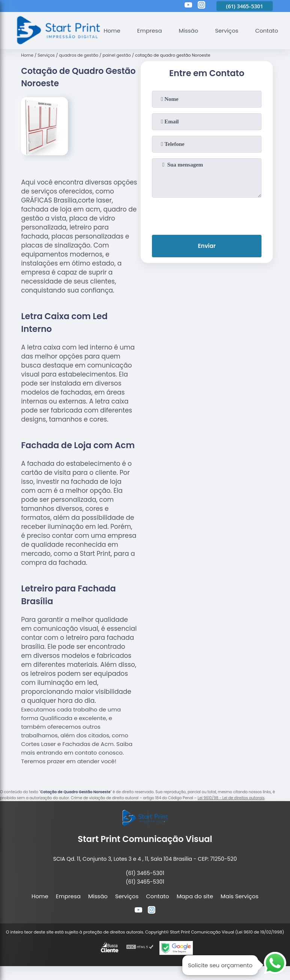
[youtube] (188, 6)
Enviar (207, 246)
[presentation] (207, 215)
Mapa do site (195, 896)
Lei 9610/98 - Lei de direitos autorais (231, 798)
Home (112, 31)
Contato (267, 31)
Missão (189, 31)
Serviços (227, 31)
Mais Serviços (240, 896)
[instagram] (201, 6)
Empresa (150, 31)
